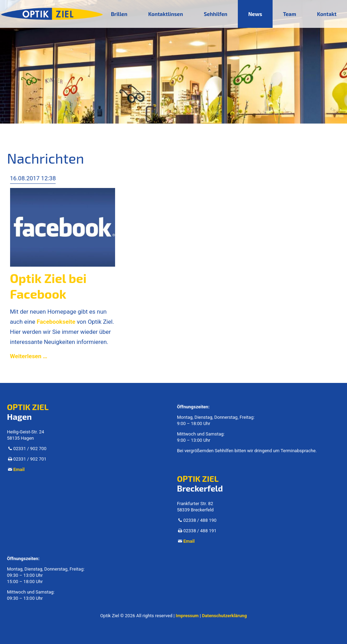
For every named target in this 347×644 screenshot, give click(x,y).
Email (19, 469)
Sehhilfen (216, 14)
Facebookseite (56, 322)
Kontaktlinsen (166, 14)
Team (290, 14)
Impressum (187, 616)
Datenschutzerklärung (224, 616)
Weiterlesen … (29, 356)
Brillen (119, 14)
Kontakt (327, 14)
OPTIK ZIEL (28, 407)
